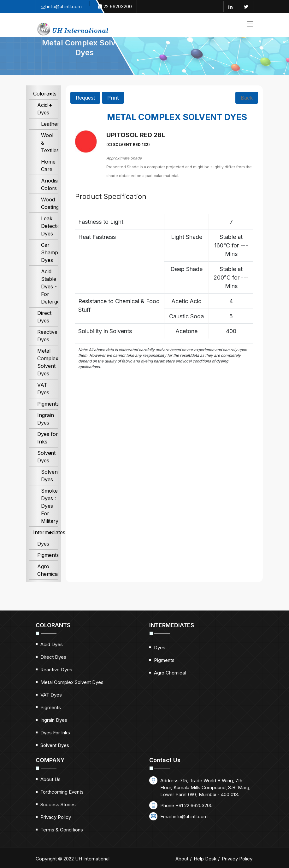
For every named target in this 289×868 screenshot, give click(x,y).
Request (85, 108)
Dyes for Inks (48, 448)
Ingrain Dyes (46, 429)
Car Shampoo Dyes (50, 263)
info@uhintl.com (190, 827)
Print (113, 108)
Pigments (48, 414)
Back (247, 108)
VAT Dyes (43, 399)
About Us (50, 789)
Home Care (48, 176)
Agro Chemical (48, 580)
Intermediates (46, 542)
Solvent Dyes (46, 467)
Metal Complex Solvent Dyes (48, 372)
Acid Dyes (43, 119)
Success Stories (58, 815)
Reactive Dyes (47, 346)
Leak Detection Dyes (50, 236)
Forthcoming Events (62, 802)
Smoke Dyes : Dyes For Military (50, 516)
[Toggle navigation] (250, 25)
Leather (50, 134)
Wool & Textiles (50, 153)
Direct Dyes (44, 327)
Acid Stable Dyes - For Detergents (50, 297)
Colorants (45, 104)
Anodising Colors (50, 194)
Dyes (43, 554)
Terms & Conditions (62, 840)
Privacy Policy (56, 827)
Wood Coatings (50, 213)
